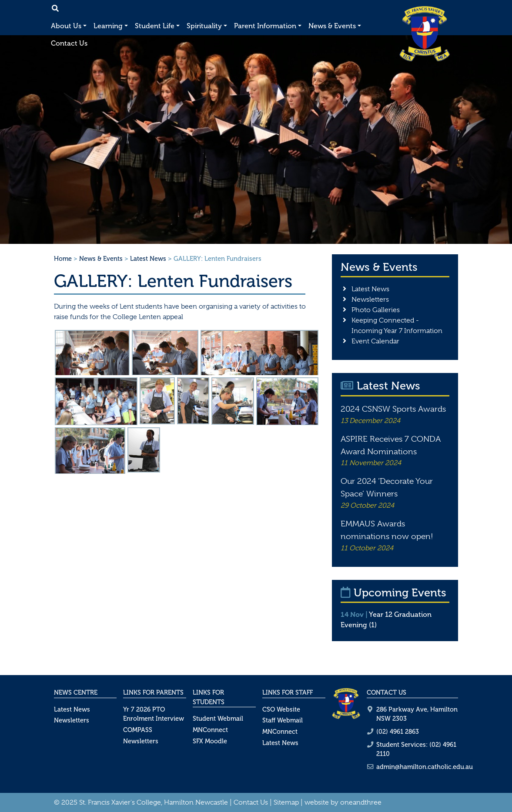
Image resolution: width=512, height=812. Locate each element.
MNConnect (210, 730)
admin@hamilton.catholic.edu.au (425, 767)
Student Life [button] (155, 26)
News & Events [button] (332, 26)
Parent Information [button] (265, 26)
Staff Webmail (283, 720)
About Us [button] (66, 26)
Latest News (148, 259)
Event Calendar (375, 341)
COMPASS (138, 730)
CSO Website (281, 709)
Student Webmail (218, 719)
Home (63, 259)
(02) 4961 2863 (398, 732)
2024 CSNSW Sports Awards (393, 409)
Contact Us (69, 43)
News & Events (101, 259)
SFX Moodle (210, 741)
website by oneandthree (343, 802)
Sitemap (286, 802)
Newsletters (370, 300)
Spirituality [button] (204, 26)
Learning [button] (108, 26)
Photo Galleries (376, 310)
